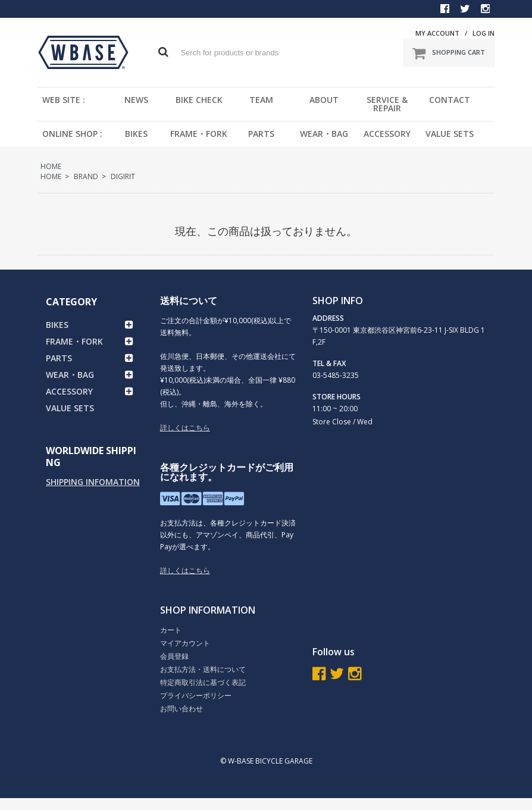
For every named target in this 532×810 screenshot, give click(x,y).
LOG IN (484, 33)
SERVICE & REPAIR (387, 104)
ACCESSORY (387, 134)
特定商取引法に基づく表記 (203, 682)
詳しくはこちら (185, 428)
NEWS (136, 100)
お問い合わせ (181, 709)
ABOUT (324, 100)
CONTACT (450, 100)
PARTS (261, 134)
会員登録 (174, 656)
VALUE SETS (450, 134)
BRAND (86, 176)
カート (171, 630)
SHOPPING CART (449, 53)
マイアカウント (185, 643)
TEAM (261, 100)
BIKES (136, 134)
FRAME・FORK (199, 134)
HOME (51, 166)
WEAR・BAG (324, 134)
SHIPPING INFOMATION (93, 482)
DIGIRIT (123, 176)
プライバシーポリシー (196, 695)
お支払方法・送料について (203, 669)
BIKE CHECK (199, 100)
